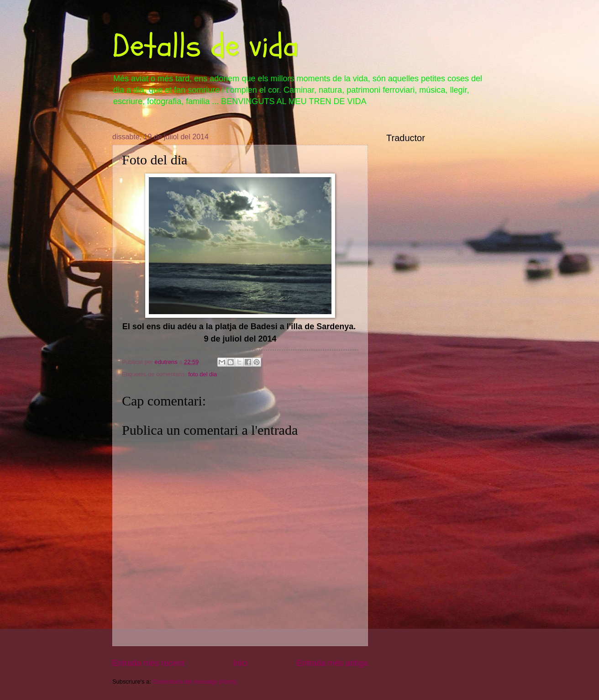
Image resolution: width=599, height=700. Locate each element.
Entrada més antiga (332, 663)
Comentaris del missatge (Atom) (194, 682)
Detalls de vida (205, 46)
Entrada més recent (148, 663)
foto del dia (202, 374)
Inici (240, 663)
